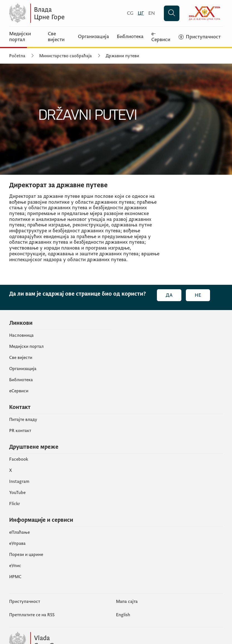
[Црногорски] (141, 13)
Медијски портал (20, 37)
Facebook (19, 459)
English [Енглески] (123, 615)
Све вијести (56, 37)
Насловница (21, 335)
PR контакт (20, 431)
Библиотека (130, 37)
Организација (93, 37)
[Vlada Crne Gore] (63, 13)
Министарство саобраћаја (66, 56)
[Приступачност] (200, 37)
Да (169, 295)
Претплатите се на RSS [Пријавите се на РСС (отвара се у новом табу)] (32, 615)
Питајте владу (23, 420)
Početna (17, 56)
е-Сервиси (161, 37)
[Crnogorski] (130, 13)
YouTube (17, 493)
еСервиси (19, 391)
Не (198, 295)
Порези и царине (26, 555)
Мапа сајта (127, 601)
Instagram (19, 481)
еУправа (17, 543)
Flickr (15, 504)
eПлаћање (19, 532)
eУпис (15, 566)
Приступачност (25, 601)
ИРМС (15, 577)
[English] (152, 13)
